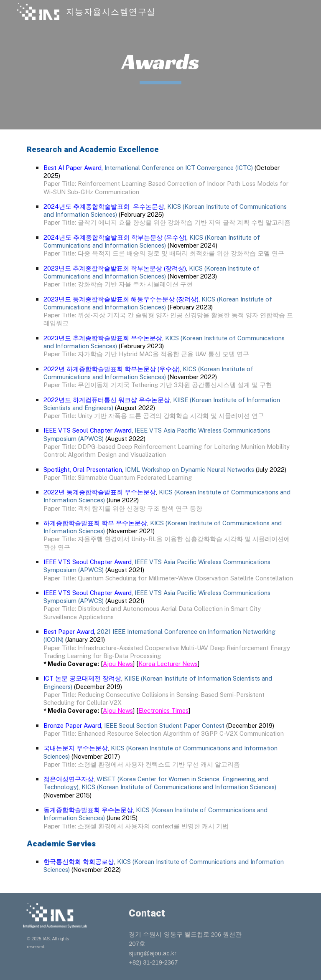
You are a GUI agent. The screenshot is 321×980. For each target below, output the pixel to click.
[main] (160, 65)
